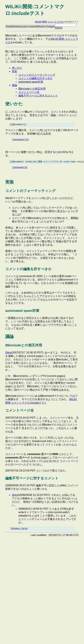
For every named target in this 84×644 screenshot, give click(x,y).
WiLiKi (38, 22)
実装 (14, 71)
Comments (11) (20, 140)
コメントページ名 (29, 92)
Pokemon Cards (19, 529)
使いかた (17, 68)
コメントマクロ (56, 22)
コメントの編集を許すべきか (36, 78)
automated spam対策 (31, 82)
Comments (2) (20, 168)
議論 (14, 85)
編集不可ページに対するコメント (38, 96)
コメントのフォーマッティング (37, 75)
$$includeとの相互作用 (32, 89)
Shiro (8, 353)
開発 (45, 22)
